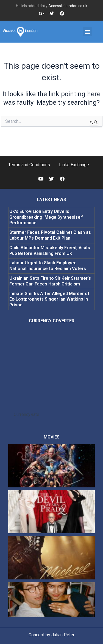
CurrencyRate (27, 414)
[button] (87, 32)
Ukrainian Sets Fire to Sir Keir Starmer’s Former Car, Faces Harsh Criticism (50, 281)
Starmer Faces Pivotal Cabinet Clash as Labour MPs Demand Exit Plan (50, 235)
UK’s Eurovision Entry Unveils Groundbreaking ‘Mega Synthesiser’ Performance (46, 217)
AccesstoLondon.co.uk (68, 6)
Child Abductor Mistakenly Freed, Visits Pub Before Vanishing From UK (50, 251)
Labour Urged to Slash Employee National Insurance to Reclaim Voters (48, 266)
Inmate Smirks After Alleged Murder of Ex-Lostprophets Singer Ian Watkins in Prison (49, 299)
